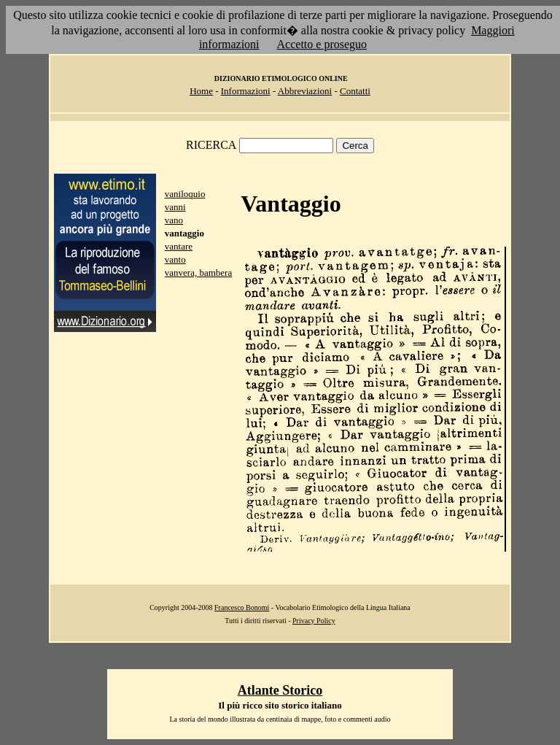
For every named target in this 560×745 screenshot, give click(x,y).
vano (174, 220)
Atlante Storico (280, 690)
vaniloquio (185, 194)
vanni (175, 207)
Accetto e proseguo (322, 44)
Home (201, 91)
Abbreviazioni (305, 91)
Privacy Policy (314, 621)
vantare (179, 246)
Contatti (355, 91)
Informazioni (246, 91)
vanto (175, 259)
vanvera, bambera (198, 273)
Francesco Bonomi (242, 607)
